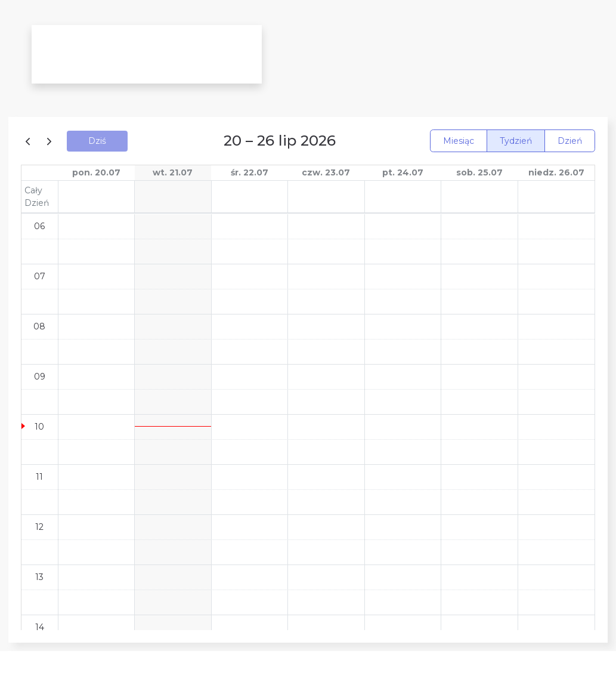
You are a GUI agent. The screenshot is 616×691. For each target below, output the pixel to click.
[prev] (30, 141)
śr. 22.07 (250, 172)
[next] (49, 141)
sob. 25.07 (479, 172)
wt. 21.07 (173, 172)
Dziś (97, 141)
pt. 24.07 (403, 172)
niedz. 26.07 (556, 172)
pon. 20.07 (96, 172)
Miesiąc (459, 141)
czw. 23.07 (326, 172)
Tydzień (516, 141)
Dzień (570, 141)
